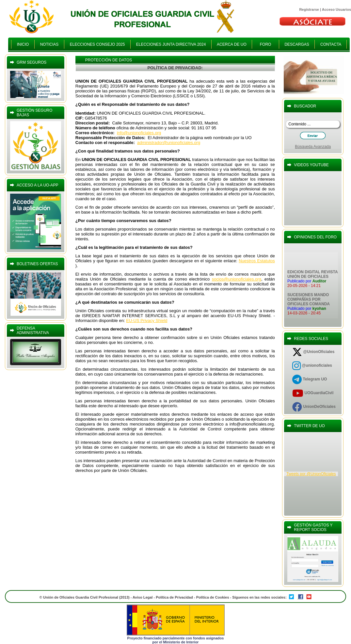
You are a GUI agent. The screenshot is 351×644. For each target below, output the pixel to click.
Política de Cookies (213, 597)
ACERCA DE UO (232, 44)
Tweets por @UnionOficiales (311, 474)
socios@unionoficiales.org (237, 279)
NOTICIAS (49, 44)
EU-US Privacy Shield (147, 321)
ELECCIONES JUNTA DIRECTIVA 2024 (171, 44)
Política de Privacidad (174, 597)
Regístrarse (309, 9)
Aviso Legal (143, 597)
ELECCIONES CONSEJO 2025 (97, 44)
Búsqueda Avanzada (313, 147)
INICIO (23, 44)
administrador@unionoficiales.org (169, 143)
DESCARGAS (297, 44)
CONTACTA (331, 44)
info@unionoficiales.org (139, 133)
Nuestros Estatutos (257, 261)
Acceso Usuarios (336, 9)
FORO (265, 44)
